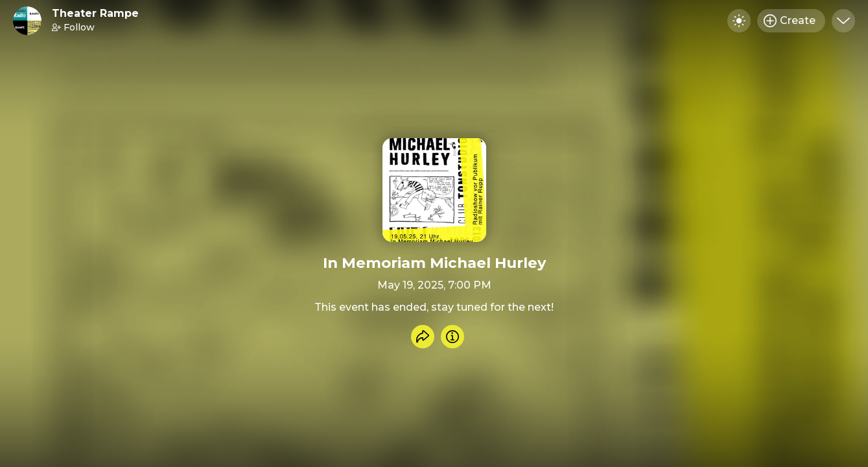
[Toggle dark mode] (739, 21)
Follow (73, 27)
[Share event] (423, 337)
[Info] (452, 337)
